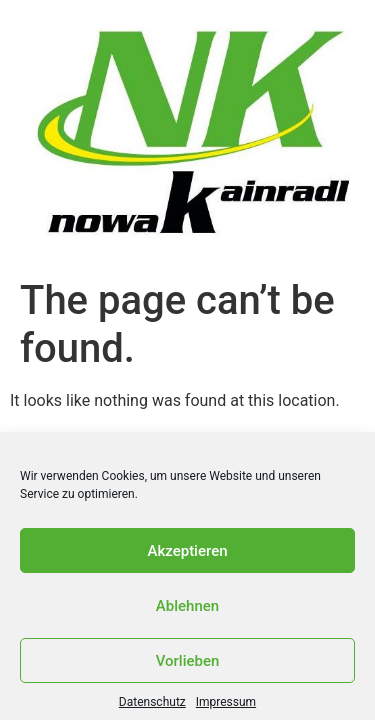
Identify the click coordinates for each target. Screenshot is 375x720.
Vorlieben (188, 665)
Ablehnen (187, 610)
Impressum (226, 706)
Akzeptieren (187, 555)
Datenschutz (152, 706)
